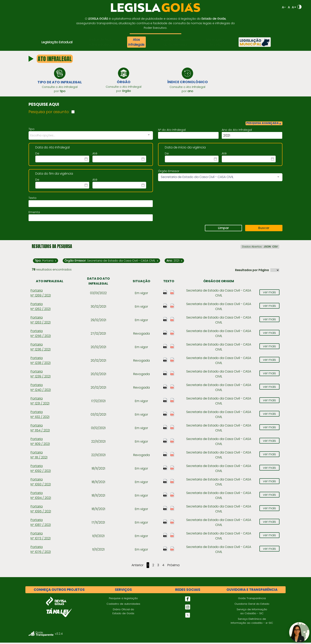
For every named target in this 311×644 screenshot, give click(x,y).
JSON (267, 248)
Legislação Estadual (57, 42)
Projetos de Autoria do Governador (175, 42)
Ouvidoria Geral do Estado (252, 605)
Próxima (173, 567)
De (37, 155)
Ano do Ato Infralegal (237, 131)
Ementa (34, 214)
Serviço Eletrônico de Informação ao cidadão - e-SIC (252, 622)
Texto (33, 199)
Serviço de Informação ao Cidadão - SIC (252, 613)
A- (284, 7)
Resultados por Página (252, 271)
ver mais (269, 293)
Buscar (264, 229)
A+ (294, 7)
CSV (275, 248)
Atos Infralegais (136, 42)
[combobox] (91, 137)
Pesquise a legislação (123, 599)
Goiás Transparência (252, 599)
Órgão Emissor (169, 172)
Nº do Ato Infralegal (172, 131)
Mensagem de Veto (215, 42)
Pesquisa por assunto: (49, 113)
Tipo (32, 130)
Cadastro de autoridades (123, 605)
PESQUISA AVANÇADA (264, 125)
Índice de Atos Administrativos (100, 42)
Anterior (137, 567)
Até (95, 155)
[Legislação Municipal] (255, 42)
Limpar (223, 229)
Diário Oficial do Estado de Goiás (123, 613)
